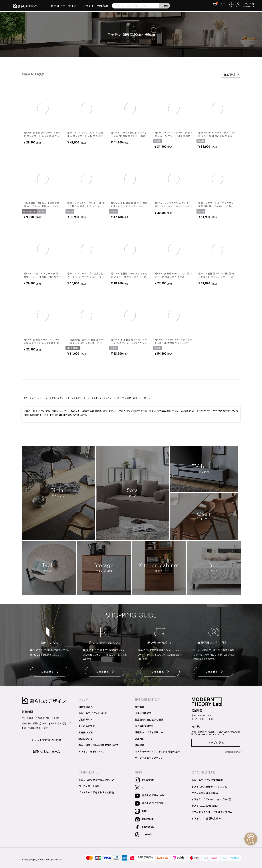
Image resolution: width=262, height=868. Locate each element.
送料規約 (140, 746)
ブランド (89, 7)
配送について (86, 740)
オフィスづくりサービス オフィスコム (212, 813)
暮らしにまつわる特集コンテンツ (96, 781)
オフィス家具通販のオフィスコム (209, 788)
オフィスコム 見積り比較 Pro (207, 820)
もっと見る (50, 674)
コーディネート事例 (89, 787)
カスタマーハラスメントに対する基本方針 (157, 753)
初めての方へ (86, 708)
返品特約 (140, 740)
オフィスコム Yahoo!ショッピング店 (211, 801)
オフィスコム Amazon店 (205, 807)
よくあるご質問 (87, 727)
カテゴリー (58, 7)
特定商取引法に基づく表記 (149, 721)
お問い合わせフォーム (46, 752)
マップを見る (216, 744)
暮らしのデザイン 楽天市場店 (207, 782)
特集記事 (103, 7)
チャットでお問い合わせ (46, 741)
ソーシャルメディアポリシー (150, 759)
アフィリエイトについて (91, 753)
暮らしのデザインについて (93, 715)
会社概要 (140, 708)
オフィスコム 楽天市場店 (205, 794)
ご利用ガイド (86, 721)
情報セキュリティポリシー (149, 734)
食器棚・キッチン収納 (116, 400)
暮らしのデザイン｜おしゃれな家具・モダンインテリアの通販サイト (61, 400)
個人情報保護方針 (144, 727)
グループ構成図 (143, 715)
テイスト (74, 7)
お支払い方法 (86, 734)
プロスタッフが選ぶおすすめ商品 (96, 794)
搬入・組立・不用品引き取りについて (99, 746)
